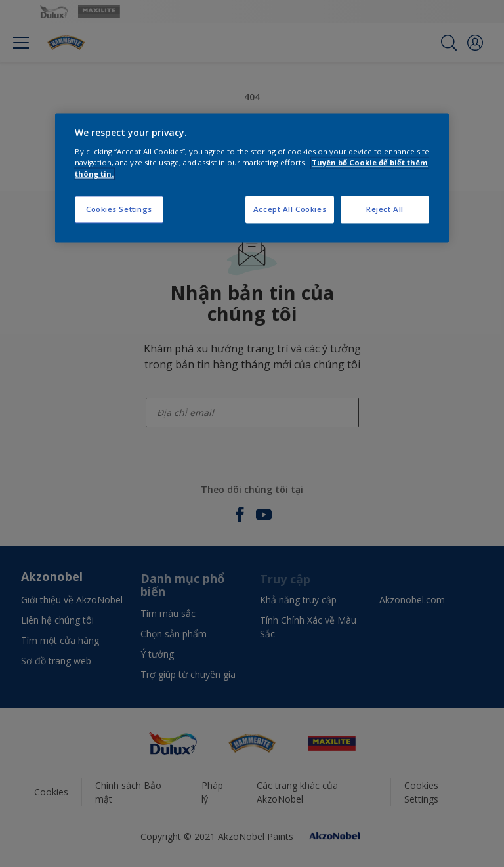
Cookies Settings (119, 209)
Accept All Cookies (290, 209)
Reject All (385, 209)
